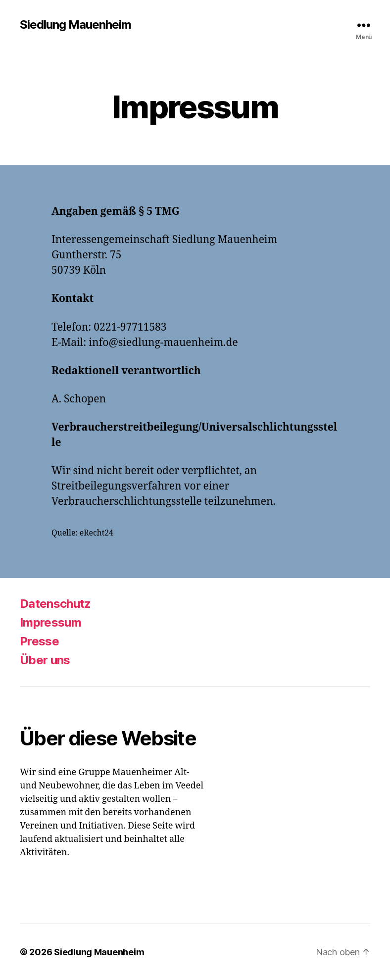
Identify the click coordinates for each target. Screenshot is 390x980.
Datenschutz (55, 604)
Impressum (50, 622)
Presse (39, 641)
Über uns (45, 660)
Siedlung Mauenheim (75, 25)
